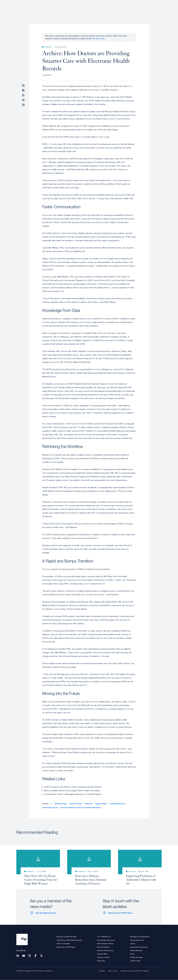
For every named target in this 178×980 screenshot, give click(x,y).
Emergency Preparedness (140, 937)
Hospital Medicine (117, 804)
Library (133, 943)
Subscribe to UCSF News (120, 913)
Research (117, 10)
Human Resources (137, 940)
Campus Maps (102, 954)
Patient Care (102, 10)
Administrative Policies (105, 943)
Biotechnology (61, 804)
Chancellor (101, 961)
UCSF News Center (98, 38)
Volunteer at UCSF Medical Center (69, 940)
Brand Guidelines (103, 947)
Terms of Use (113, 971)
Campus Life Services (105, 950)
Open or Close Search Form (158, 10)
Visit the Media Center (46, 913)
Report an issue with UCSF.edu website (135, 971)
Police (132, 954)
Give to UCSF (153, 2)
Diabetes (89, 804)
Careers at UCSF (103, 957)
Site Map (102, 971)
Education (130, 10)
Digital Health (101, 804)
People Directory (136, 950)
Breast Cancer (76, 804)
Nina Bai (48, 75)
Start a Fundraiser (63, 943)
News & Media (145, 10)
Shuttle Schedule (136, 957)
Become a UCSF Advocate (67, 937)
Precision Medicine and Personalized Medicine (81, 807)
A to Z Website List (104, 937)
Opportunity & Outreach (139, 947)
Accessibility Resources (106, 940)
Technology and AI (50, 807)
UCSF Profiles (135, 961)
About (90, 10)
